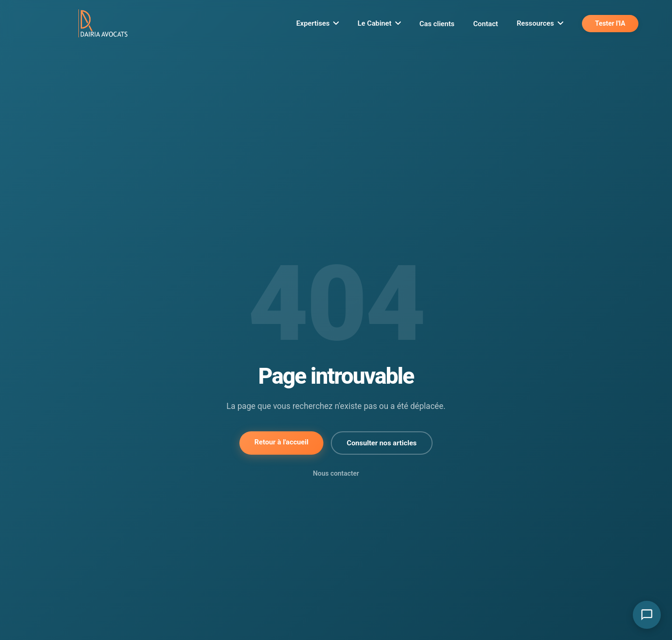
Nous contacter (336, 474)
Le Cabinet (379, 23)
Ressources (540, 23)
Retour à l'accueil (281, 442)
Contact (486, 24)
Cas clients (437, 24)
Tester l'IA (610, 24)
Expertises (318, 23)
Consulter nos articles (382, 443)
